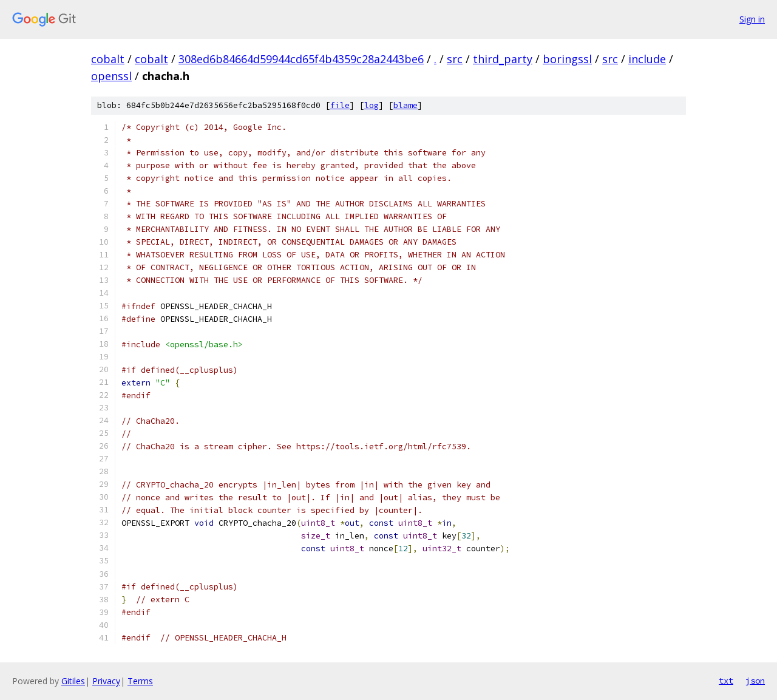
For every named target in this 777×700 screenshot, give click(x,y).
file (340, 105)
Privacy (106, 681)
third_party (503, 59)
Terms (140, 681)
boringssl (567, 59)
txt (726, 681)
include (647, 59)
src (455, 59)
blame (405, 105)
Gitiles (73, 681)
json (755, 681)
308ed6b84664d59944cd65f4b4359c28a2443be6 (301, 59)
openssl (111, 76)
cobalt (108, 59)
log (372, 105)
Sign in (752, 19)
